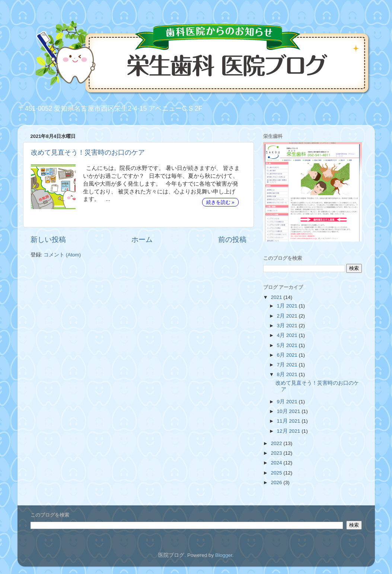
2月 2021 (288, 316)
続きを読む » (220, 202)
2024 (277, 463)
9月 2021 (288, 402)
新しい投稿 (48, 239)
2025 (277, 473)
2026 (277, 482)
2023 (277, 453)
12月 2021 (289, 431)
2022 (277, 443)
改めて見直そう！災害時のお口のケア (88, 152)
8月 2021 (288, 374)
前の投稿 (232, 239)
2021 (277, 297)
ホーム (142, 239)
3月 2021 (288, 326)
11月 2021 (289, 421)
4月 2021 (288, 335)
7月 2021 (288, 365)
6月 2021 (288, 355)
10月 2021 (289, 411)
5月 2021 (288, 345)
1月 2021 (288, 306)
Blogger (224, 555)
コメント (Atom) (62, 255)
